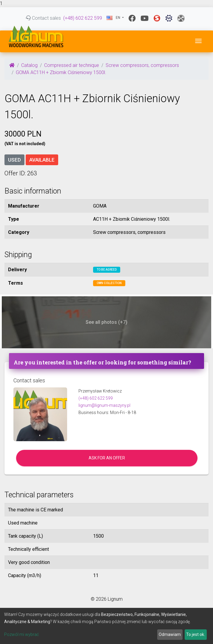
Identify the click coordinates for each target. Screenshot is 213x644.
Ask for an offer (107, 458)
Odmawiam (170, 634)
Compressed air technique (72, 65)
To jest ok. (196, 634)
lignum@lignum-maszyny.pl (104, 405)
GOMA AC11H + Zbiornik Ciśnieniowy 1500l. (61, 72)
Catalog (29, 65)
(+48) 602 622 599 (83, 18)
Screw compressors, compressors (142, 65)
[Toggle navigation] (198, 41)
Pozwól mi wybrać (21, 634)
